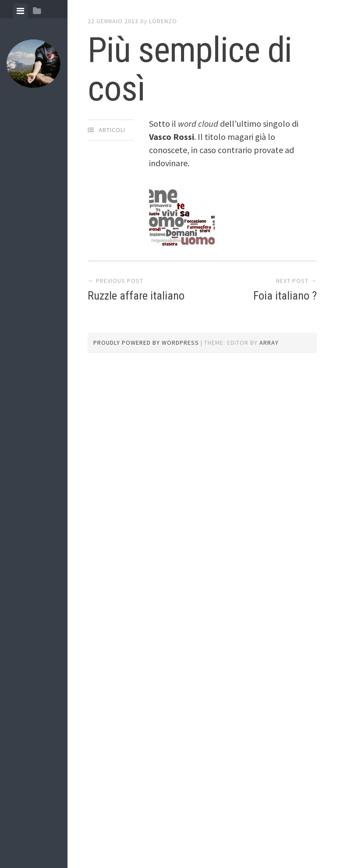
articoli (112, 130)
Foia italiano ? (285, 296)
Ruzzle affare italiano (136, 296)
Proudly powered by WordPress (146, 343)
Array (269, 343)
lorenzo (163, 21)
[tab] (20, 11)
